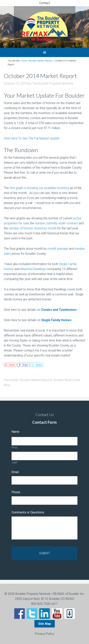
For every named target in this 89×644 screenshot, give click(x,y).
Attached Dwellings (33, 269)
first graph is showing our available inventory (39, 188)
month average (58, 249)
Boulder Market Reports (36, 380)
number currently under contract (57, 223)
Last (15, 462)
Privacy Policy (44, 634)
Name (17, 432)
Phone (16, 492)
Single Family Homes (56, 320)
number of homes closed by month (33, 228)
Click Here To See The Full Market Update (32, 138)
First (15, 448)
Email (17, 472)
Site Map (45, 624)
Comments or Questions (28, 512)
